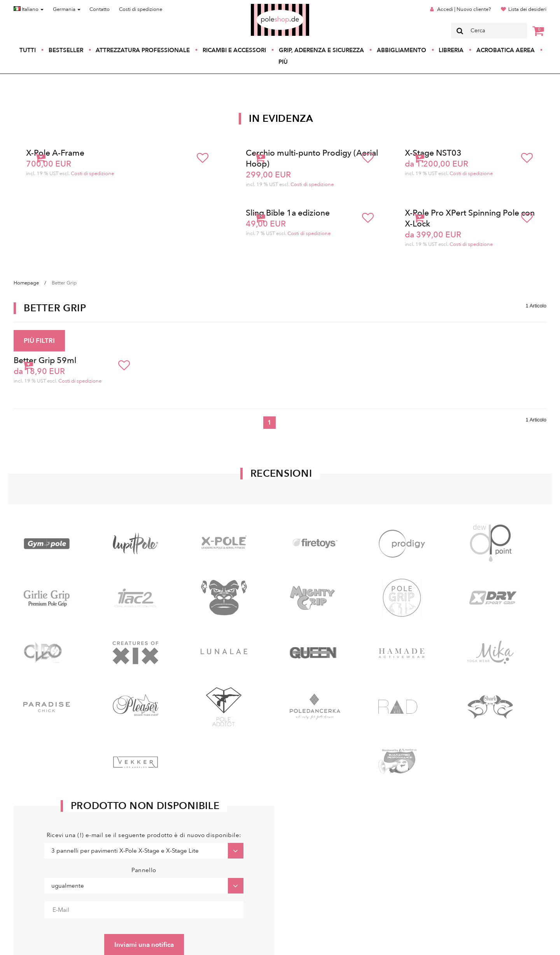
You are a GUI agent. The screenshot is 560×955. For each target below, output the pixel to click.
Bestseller (66, 50)
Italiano (29, 9)
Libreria (451, 50)
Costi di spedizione (141, 9)
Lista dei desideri (527, 9)
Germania (67, 9)
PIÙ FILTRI (39, 341)
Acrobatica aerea (506, 50)
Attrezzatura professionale (143, 50)
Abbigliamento (402, 50)
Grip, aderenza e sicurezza (321, 50)
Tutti (28, 50)
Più (283, 62)
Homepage (26, 283)
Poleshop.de (262, 6)
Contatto (100, 9)
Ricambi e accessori (234, 50)
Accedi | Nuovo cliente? (464, 9)
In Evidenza (281, 119)
